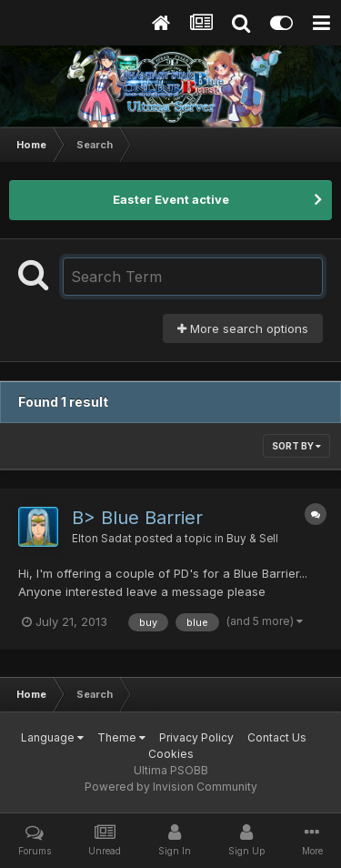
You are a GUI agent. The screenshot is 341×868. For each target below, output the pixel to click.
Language (52, 737)
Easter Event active (171, 199)
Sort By (296, 446)
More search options (243, 328)
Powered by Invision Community (171, 787)
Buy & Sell (252, 539)
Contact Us (277, 737)
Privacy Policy (196, 737)
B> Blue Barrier (137, 518)
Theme (121, 737)
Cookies (171, 754)
